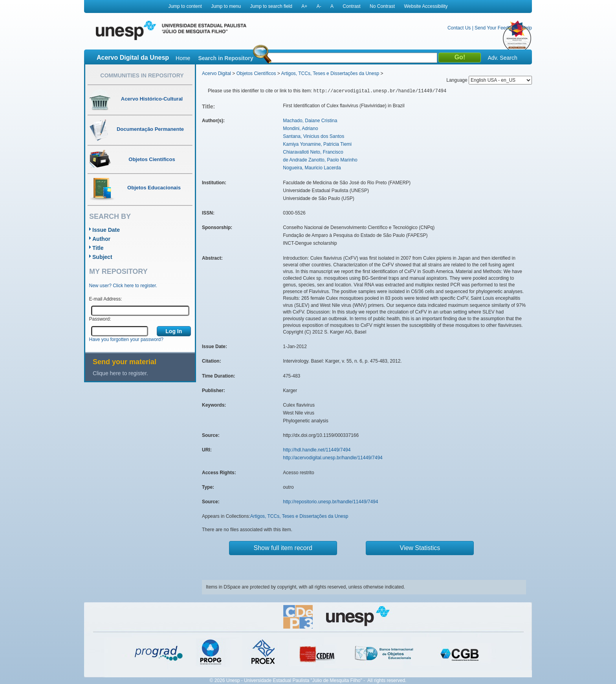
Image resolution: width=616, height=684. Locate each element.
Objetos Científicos (256, 73)
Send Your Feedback (496, 28)
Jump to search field (271, 6)
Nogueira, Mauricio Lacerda (312, 168)
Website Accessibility (426, 6)
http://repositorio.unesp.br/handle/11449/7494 (330, 502)
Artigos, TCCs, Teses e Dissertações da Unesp (330, 73)
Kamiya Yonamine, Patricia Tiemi (317, 144)
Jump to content (185, 6)
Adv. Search (502, 58)
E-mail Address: (106, 299)
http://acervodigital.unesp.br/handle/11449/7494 (333, 458)
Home (183, 58)
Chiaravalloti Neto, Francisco (313, 152)
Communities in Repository (142, 75)
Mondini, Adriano (300, 128)
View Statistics (420, 548)
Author (101, 239)
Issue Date (106, 230)
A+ (304, 6)
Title (98, 248)
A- (319, 6)
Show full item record (283, 548)
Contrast (351, 6)
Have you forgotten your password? (126, 339)
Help (527, 28)
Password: (100, 319)
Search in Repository (225, 58)
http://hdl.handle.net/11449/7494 (317, 450)
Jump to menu (226, 6)
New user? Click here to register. (123, 286)
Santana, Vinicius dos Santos (313, 136)
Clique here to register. (120, 373)
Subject (102, 257)
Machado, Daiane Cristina (310, 121)
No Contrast (382, 6)
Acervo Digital (216, 73)
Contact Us (459, 28)
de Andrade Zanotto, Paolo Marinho (320, 160)
